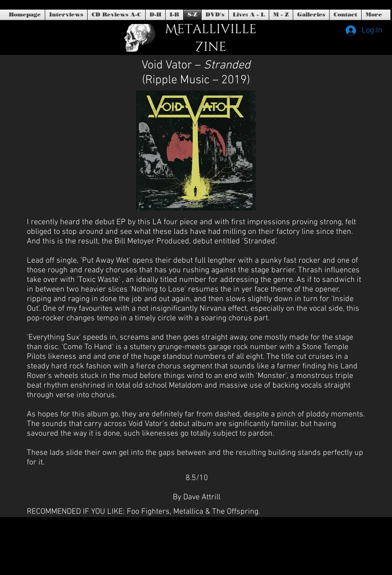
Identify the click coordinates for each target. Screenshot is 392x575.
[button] (215, 15)
